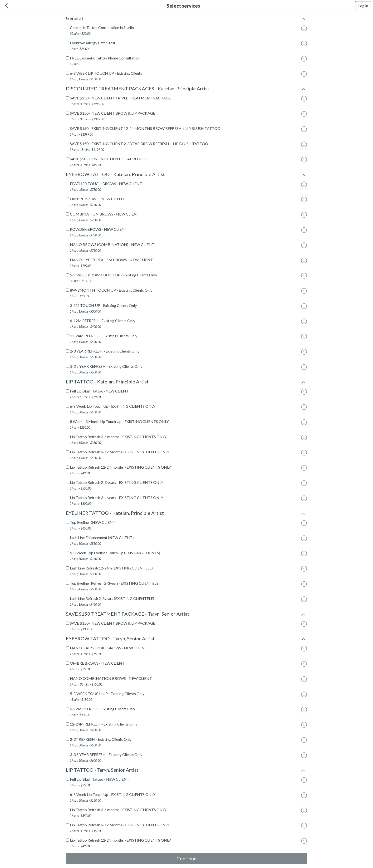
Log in (363, 6)
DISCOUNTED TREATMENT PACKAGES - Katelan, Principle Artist (186, 89)
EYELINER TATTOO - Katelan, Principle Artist (186, 514)
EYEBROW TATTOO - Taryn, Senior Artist (186, 639)
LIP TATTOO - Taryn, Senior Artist (186, 771)
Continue (186, 858)
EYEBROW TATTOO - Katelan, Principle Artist (186, 175)
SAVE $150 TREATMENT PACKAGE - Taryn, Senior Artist (186, 615)
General (186, 19)
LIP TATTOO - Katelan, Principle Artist (186, 383)
